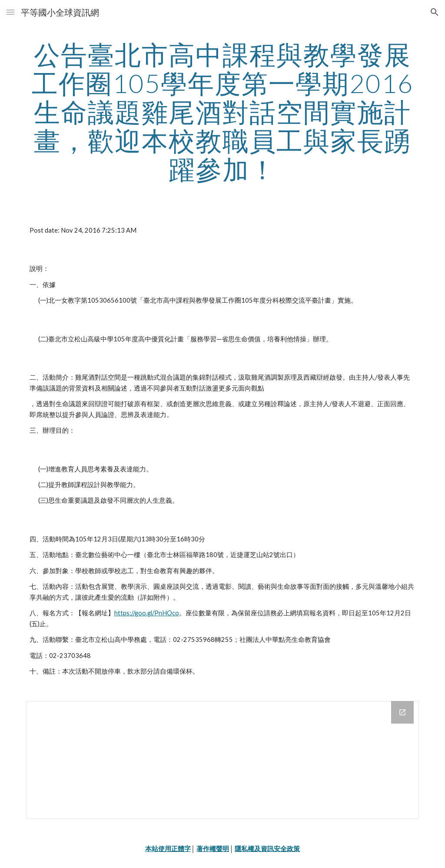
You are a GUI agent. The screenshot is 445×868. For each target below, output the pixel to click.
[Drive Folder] (223, 760)
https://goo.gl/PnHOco (147, 613)
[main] (223, 112)
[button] (10, 12)
